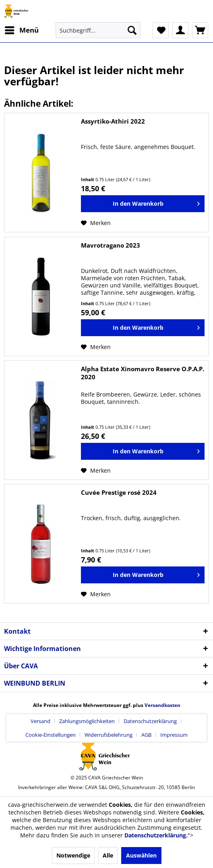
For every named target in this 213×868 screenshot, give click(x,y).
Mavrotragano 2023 (111, 245)
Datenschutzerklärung (150, 721)
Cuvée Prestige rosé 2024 (119, 492)
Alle (108, 855)
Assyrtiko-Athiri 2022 (113, 121)
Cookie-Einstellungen (51, 735)
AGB (146, 735)
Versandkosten (162, 705)
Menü (22, 29)
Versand (40, 721)
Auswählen (141, 855)
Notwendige (73, 855)
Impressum (174, 735)
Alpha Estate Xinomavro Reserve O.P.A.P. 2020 (143, 373)
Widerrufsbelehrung (109, 735)
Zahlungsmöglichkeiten (87, 721)
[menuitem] (21, 30)
